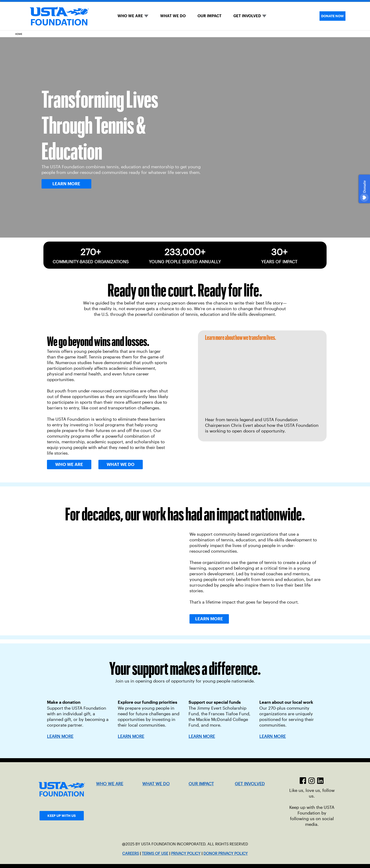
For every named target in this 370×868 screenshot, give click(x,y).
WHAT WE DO (173, 16)
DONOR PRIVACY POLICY (226, 854)
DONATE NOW (332, 16)
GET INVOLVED (247, 16)
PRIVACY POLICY (186, 854)
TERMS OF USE (155, 854)
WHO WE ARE (130, 16)
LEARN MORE (131, 736)
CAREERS (131, 854)
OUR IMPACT (210, 16)
